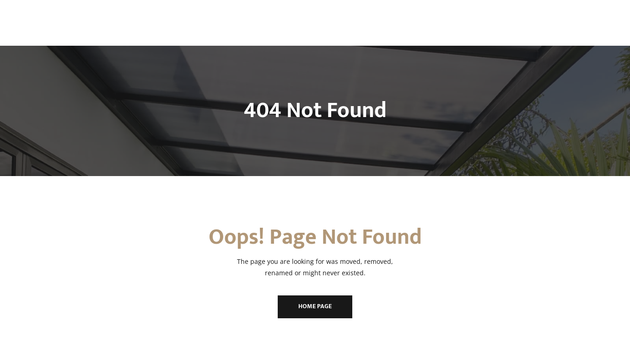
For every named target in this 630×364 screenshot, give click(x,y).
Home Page (315, 306)
